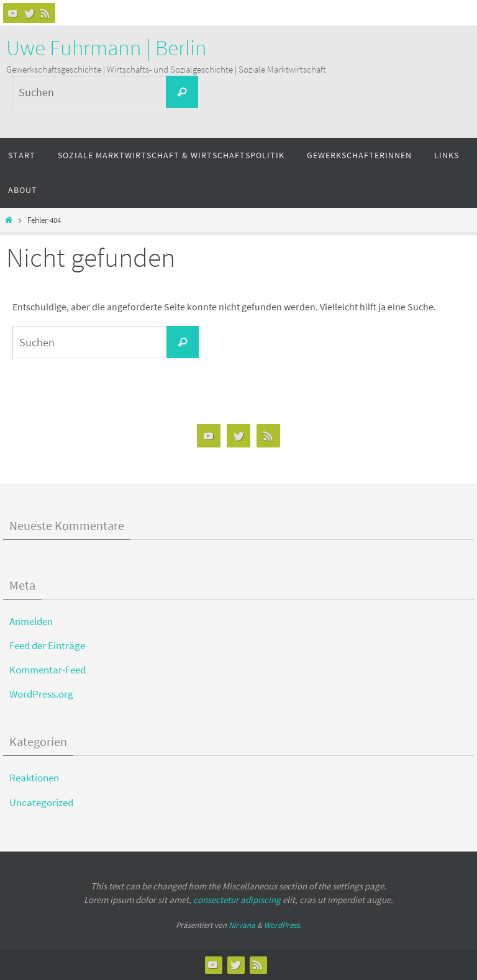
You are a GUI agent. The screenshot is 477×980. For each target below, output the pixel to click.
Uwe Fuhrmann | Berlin (107, 48)
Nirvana (242, 925)
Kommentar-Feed (48, 670)
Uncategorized (41, 802)
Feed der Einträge (47, 645)
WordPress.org (41, 694)
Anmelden (31, 621)
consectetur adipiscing (237, 900)
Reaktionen (34, 778)
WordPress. (283, 925)
